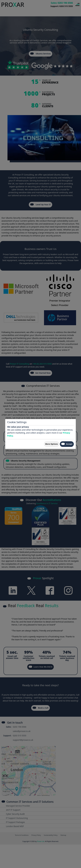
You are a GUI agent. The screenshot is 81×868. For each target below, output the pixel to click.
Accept (67, 444)
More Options (52, 444)
